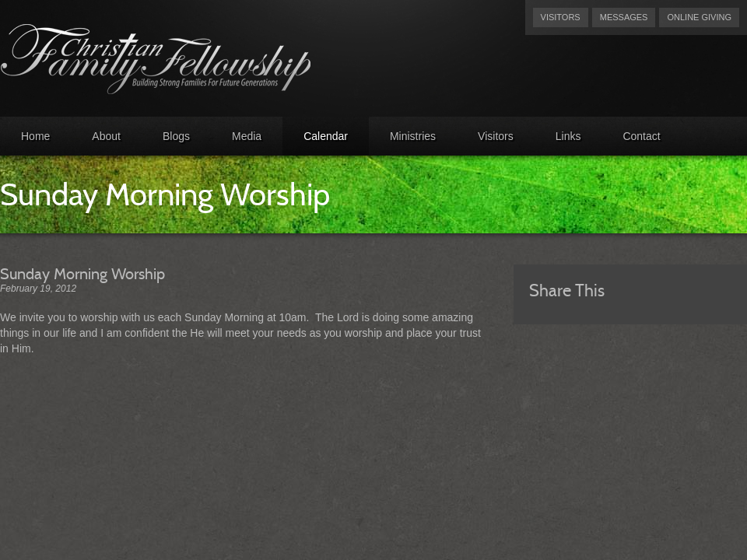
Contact (641, 136)
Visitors (561, 17)
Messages (624, 17)
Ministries (413, 136)
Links (568, 136)
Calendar (326, 136)
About (106, 136)
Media (247, 136)
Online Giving (699, 17)
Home (35, 136)
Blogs (176, 136)
